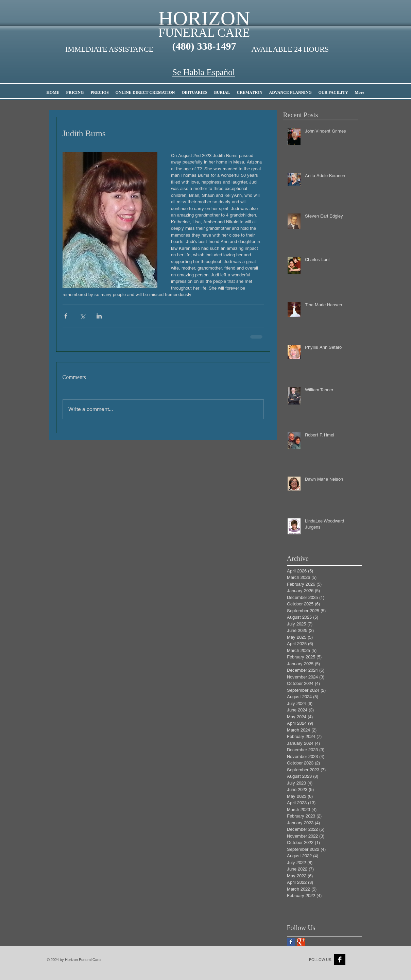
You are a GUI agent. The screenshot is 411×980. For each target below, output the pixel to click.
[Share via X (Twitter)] (82, 316)
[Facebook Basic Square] (291, 942)
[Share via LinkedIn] (99, 316)
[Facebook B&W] (340, 959)
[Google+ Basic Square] (301, 942)
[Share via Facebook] (66, 316)
